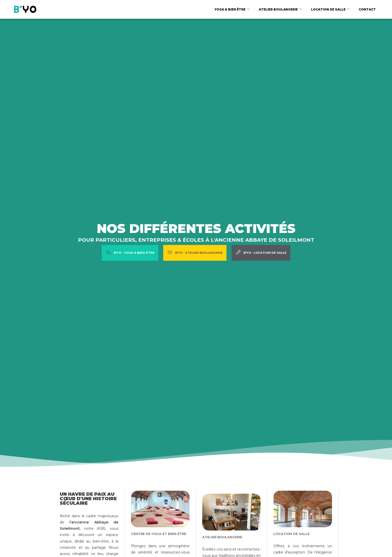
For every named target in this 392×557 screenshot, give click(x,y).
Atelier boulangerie (280, 10)
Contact (367, 9)
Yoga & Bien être (232, 10)
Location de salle (330, 10)
